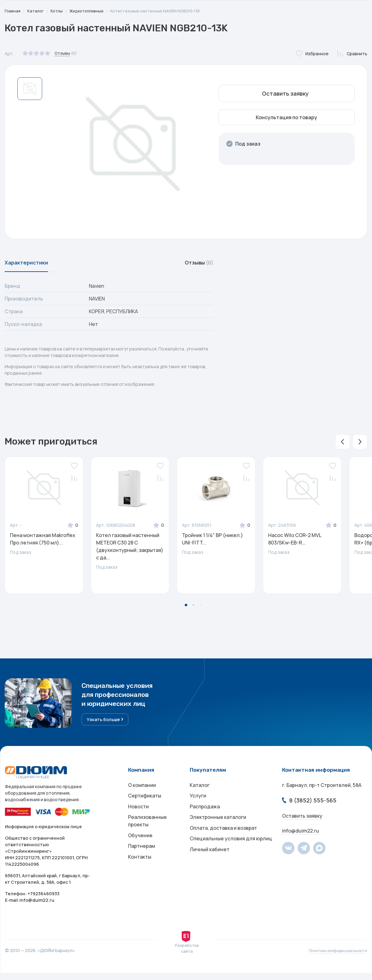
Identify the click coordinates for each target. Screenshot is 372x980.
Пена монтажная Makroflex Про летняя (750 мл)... (43, 542)
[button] (343, 445)
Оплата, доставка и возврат (223, 842)
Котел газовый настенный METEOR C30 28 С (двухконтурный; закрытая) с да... (130, 550)
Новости (138, 817)
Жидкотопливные (91, 11)
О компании (142, 793)
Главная (13, 11)
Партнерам (142, 862)
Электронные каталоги (218, 830)
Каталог (37, 11)
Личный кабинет (210, 867)
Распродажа (205, 817)
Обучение (140, 850)
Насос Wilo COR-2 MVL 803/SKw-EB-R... (295, 542)
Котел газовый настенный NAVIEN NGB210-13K (165, 11)
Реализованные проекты (147, 833)
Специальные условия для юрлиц (231, 855)
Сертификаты (145, 805)
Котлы (59, 11)
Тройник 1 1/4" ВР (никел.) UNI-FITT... (213, 542)
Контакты (140, 874)
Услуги (198, 805)
